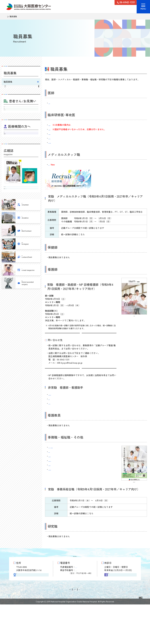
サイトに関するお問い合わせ (82, 629)
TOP (8, 16)
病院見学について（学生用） (62, 138)
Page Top (135, 636)
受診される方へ (21, 127)
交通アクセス (31, 606)
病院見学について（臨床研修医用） (66, 142)
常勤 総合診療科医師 (59, 103)
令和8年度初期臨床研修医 (61, 129)
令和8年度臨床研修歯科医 (61, 125)
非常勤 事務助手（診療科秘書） (64, 471)
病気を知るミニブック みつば (21, 237)
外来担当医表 (21, 134)
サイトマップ (105, 629)
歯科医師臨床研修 (21, 102)
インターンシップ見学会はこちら (98, 378)
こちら (97, 125)
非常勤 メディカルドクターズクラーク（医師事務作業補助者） (80, 462)
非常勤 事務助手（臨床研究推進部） (67, 484)
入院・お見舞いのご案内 (21, 141)
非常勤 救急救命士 (58, 466)
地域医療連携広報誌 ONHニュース (21, 246)
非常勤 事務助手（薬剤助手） (63, 480)
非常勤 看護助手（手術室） (62, 418)
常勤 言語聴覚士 (56, 165)
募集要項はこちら (92, 336)
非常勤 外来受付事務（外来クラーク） (68, 475)
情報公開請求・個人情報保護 (51, 629)
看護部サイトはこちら (57, 377)
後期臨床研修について (21, 95)
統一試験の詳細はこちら (58, 336)
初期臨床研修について (21, 89)
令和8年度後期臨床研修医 (61, 134)
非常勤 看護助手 (57, 414)
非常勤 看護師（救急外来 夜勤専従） (67, 409)
